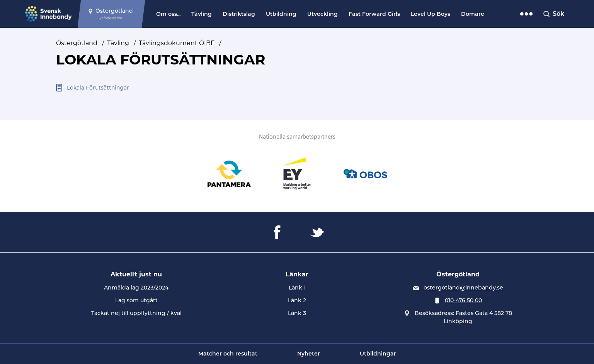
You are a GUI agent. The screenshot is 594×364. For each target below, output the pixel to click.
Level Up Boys (431, 14)
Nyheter (309, 354)
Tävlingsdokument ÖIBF (177, 43)
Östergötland (77, 43)
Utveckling (323, 14)
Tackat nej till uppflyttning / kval (136, 313)
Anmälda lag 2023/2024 (136, 288)
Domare (473, 14)
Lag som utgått (136, 300)
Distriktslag (239, 14)
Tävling (202, 14)
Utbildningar (378, 354)
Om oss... (168, 14)
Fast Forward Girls (374, 14)
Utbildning (281, 14)
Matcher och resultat (228, 354)
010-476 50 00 (463, 300)
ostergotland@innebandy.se (463, 288)
